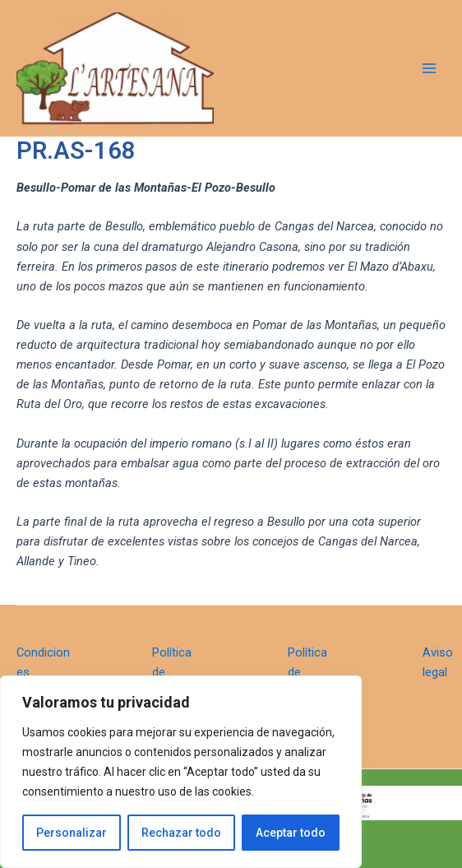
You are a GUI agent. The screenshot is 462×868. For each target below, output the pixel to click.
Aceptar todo (291, 833)
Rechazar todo (181, 833)
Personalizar (72, 833)
